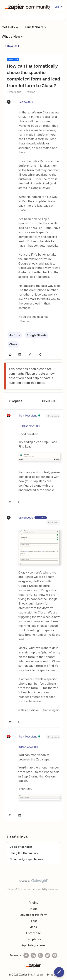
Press (33, 921)
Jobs (34, 927)
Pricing (33, 903)
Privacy (52, 975)
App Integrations (34, 945)
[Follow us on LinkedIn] (33, 955)
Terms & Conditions (19, 889)
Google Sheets (37, 335)
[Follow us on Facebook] (26, 955)
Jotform (15, 335)
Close (13, 344)
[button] (58, 7)
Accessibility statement (46, 889)
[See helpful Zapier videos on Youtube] (55, 955)
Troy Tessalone (28, 416)
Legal (40, 975)
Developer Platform (34, 915)
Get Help (10, 27)
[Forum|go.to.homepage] (26, 7)
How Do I (13, 46)
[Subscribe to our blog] (40, 955)
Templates (33, 939)
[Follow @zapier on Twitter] (48, 955)
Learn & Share (35, 27)
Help (34, 909)
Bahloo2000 (26, 102)
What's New (13, 36)
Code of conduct (21, 847)
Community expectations (26, 859)
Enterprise (34, 933)
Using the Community (24, 853)
